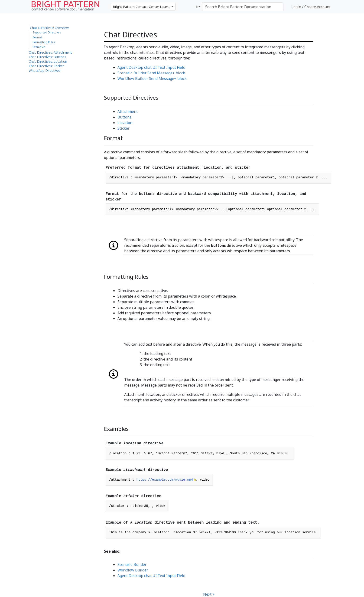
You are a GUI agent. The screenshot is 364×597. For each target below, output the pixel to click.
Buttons (124, 117)
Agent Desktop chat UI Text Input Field (151, 67)
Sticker (123, 128)
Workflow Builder (133, 570)
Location (125, 123)
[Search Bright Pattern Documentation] (243, 7)
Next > (209, 594)
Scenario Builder (132, 564)
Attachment (128, 112)
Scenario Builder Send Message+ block (151, 73)
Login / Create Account (311, 7)
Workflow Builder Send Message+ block (152, 79)
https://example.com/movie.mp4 (165, 480)
